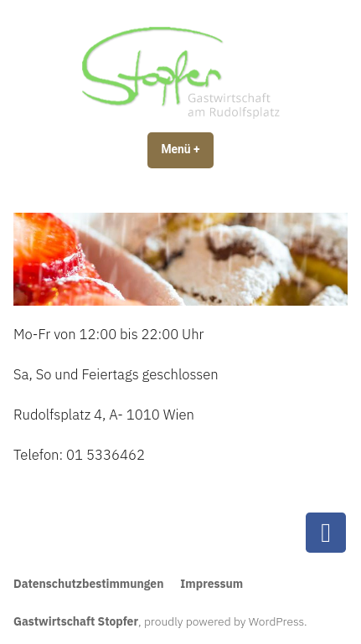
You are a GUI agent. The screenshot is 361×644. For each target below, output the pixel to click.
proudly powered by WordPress (224, 621)
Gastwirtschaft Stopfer (76, 621)
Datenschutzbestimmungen (88, 584)
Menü (187, 149)
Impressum (211, 584)
